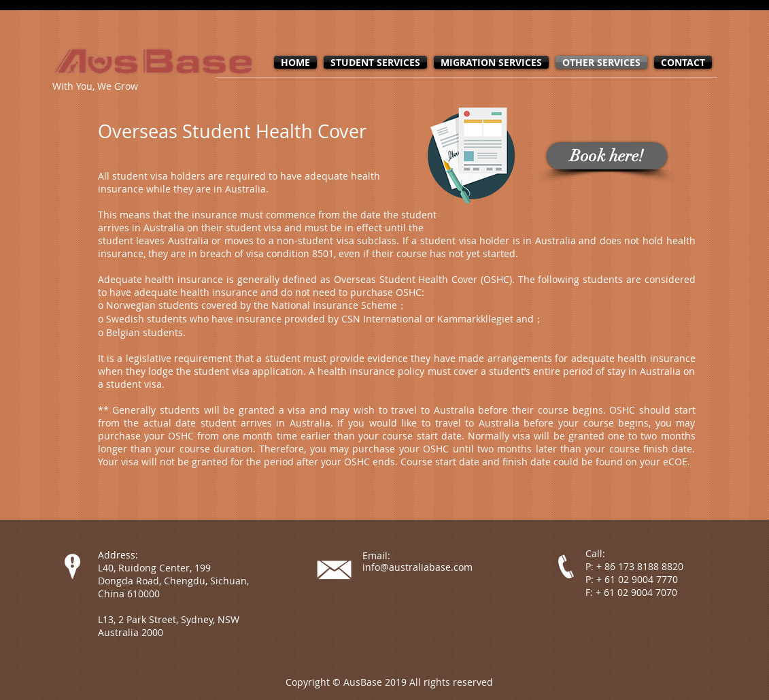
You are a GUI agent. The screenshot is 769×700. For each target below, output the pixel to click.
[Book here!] (607, 156)
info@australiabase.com (417, 567)
